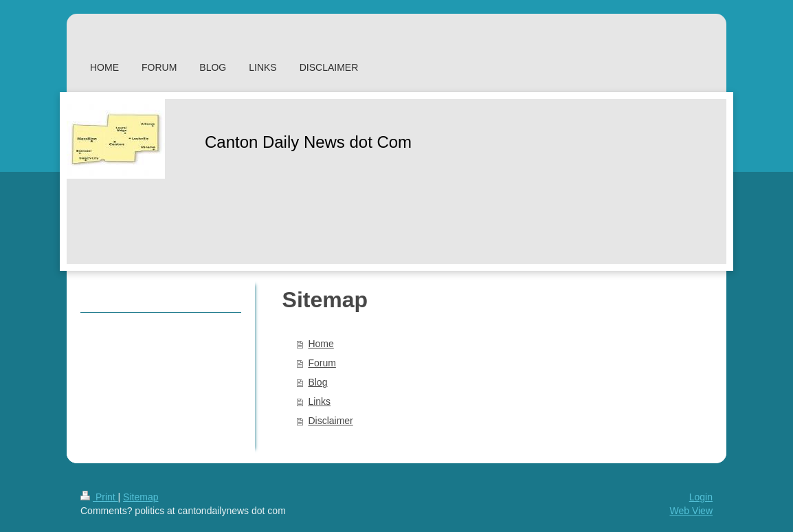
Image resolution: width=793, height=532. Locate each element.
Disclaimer (330, 421)
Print (99, 497)
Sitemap (141, 497)
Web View (691, 511)
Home (321, 344)
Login (701, 497)
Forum (322, 363)
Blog (317, 382)
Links (319, 401)
